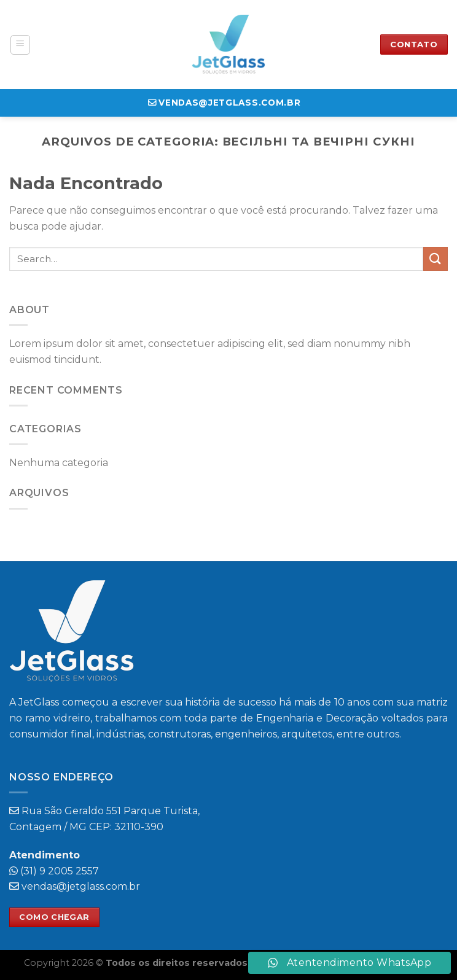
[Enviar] (436, 259)
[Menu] (21, 45)
